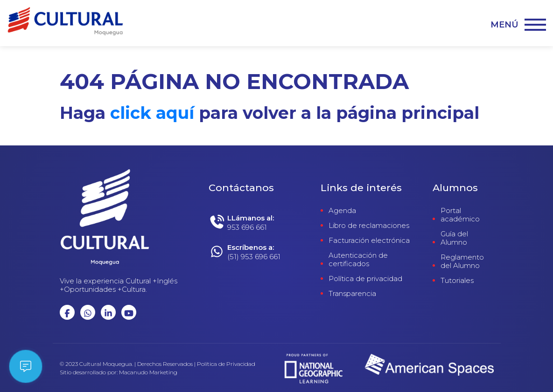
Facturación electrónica (369, 241)
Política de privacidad (365, 279)
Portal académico (460, 215)
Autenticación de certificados (358, 260)
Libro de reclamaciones (369, 226)
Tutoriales (457, 281)
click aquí (152, 113)
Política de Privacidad (226, 364)
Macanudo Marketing (148, 372)
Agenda (342, 211)
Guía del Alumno (454, 238)
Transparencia (352, 294)
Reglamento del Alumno (462, 261)
